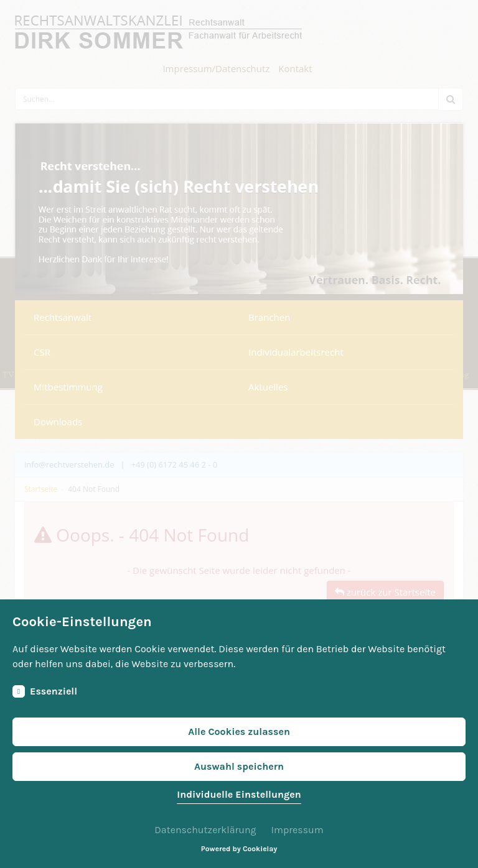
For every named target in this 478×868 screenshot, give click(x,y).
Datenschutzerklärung (205, 830)
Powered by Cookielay (239, 849)
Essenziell (45, 691)
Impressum (297, 830)
